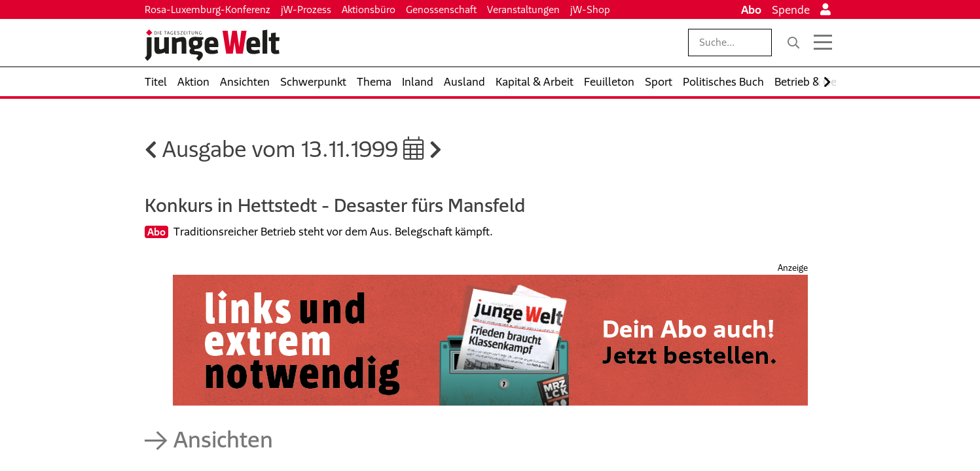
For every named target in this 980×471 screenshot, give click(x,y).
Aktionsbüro (369, 9)
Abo (751, 10)
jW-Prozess (306, 9)
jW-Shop (590, 9)
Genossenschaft (441, 9)
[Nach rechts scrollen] (827, 82)
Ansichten (223, 439)
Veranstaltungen (523, 9)
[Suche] (793, 43)
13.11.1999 (363, 149)
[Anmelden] (826, 10)
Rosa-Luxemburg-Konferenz (208, 9)
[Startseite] (212, 45)
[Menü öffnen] (823, 43)
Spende (791, 10)
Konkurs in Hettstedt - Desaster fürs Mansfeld (335, 205)
